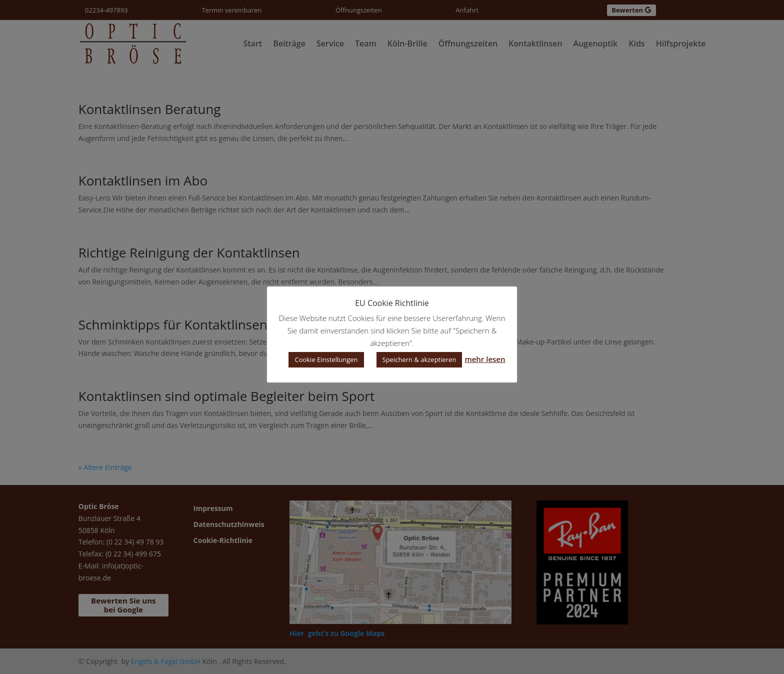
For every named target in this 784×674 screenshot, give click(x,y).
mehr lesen (485, 359)
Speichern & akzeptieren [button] (419, 359)
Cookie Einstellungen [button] (326, 359)
